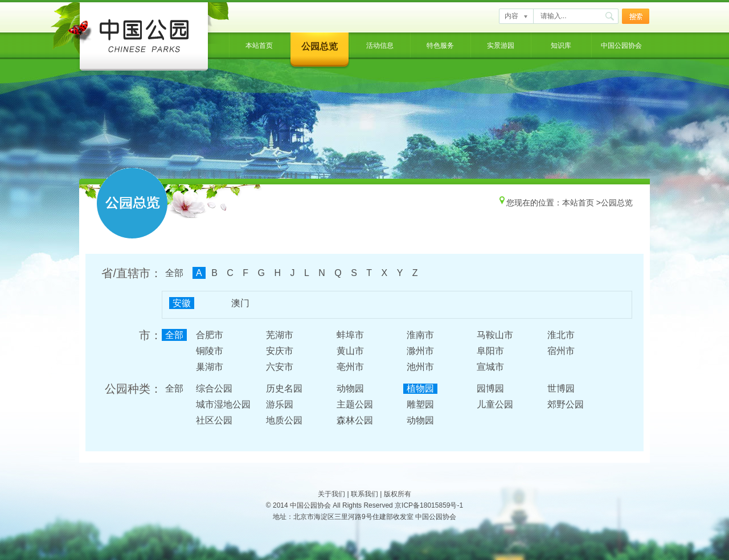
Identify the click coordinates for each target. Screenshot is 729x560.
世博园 (561, 388)
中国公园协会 (621, 46)
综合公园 (214, 388)
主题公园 (355, 404)
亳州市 (350, 367)
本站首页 (259, 46)
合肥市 (210, 335)
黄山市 (350, 351)
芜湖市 (280, 335)
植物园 (420, 388)
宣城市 (490, 367)
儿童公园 (495, 404)
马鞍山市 (495, 335)
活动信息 (380, 46)
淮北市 (561, 335)
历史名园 (284, 388)
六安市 (280, 367)
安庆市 (280, 351)
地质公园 (284, 420)
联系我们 (364, 494)
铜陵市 (210, 351)
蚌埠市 (350, 335)
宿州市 (561, 351)
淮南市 (420, 335)
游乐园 (280, 404)
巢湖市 (210, 367)
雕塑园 (420, 404)
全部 (174, 273)
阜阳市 (490, 351)
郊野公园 (566, 404)
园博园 (490, 388)
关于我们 (331, 494)
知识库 (561, 46)
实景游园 (501, 46)
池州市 (420, 367)
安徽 (182, 303)
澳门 (240, 303)
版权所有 (398, 494)
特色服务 (440, 46)
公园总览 (320, 46)
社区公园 (214, 420)
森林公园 (355, 420)
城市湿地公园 (223, 404)
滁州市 (420, 351)
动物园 (350, 388)
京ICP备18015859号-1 (429, 505)
